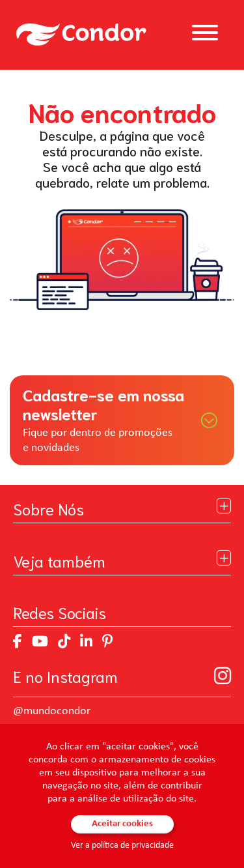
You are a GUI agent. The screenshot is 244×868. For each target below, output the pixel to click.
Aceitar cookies (122, 824)
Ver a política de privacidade (122, 846)
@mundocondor (52, 711)
